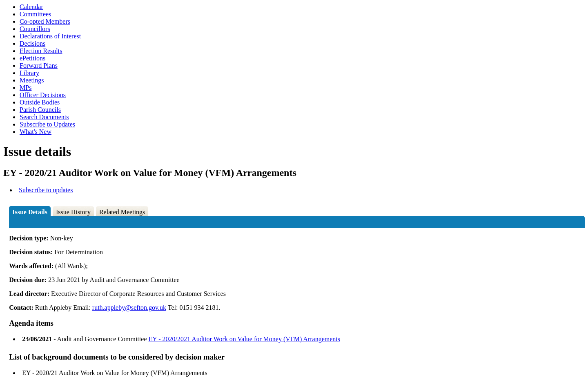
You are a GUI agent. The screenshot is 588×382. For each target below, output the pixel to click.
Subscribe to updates (46, 190)
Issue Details (30, 212)
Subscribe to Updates (47, 124)
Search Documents (44, 117)
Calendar (31, 7)
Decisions (32, 43)
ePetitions (32, 58)
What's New (36, 132)
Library (29, 73)
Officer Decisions (43, 95)
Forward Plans (39, 66)
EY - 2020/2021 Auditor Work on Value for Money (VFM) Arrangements (244, 339)
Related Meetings (122, 212)
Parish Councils (40, 110)
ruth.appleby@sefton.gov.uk (129, 308)
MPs (26, 88)
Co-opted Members (45, 21)
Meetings (32, 80)
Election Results (41, 51)
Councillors (35, 29)
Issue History (73, 212)
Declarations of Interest (50, 36)
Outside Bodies (40, 102)
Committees (35, 14)
